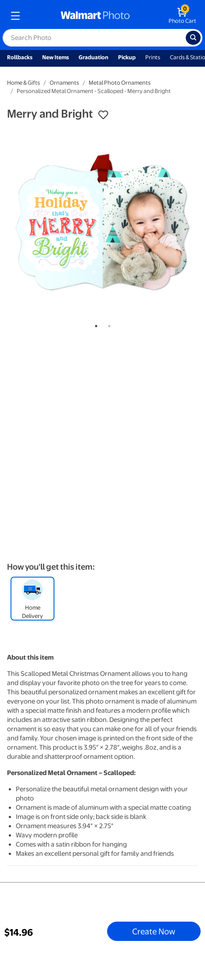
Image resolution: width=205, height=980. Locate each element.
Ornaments (64, 83)
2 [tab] (108, 324)
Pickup (127, 57)
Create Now (154, 931)
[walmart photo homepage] (95, 16)
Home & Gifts (23, 83)
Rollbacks (20, 57)
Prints (153, 57)
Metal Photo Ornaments (120, 83)
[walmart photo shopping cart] (182, 16)
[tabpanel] (102, 222)
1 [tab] (94, 324)
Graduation (94, 57)
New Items (56, 57)
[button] (103, 115)
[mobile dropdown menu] (15, 16)
